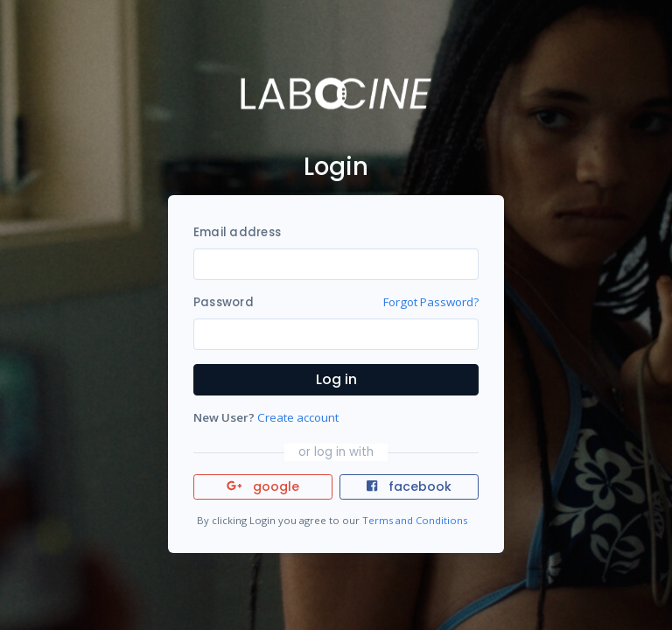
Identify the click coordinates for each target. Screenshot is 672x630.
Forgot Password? (431, 302)
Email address (237, 232)
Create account (298, 417)
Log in (336, 379)
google (263, 486)
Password (224, 302)
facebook (409, 486)
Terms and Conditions (415, 520)
